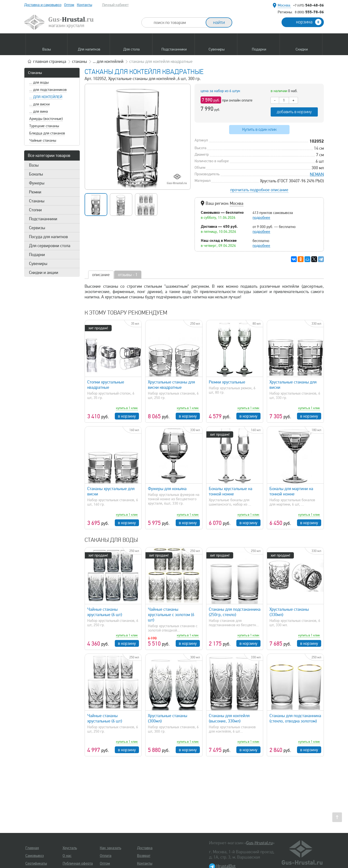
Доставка (145, 848)
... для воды (39, 82)
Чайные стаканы (43, 140)
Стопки (35, 210)
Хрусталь (70, 848)
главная (50, 61)
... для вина (39, 111)
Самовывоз (35, 856)
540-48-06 (308, 5)
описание (101, 275)
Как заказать (110, 848)
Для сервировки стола (50, 246)
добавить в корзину (294, 112)
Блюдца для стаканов (47, 133)
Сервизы (37, 228)
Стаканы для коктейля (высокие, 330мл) (229, 718)
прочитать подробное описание (259, 190)
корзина (309, 22)
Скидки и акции (44, 272)
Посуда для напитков (48, 237)
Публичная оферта (78, 863)
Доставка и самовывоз (43, 5)
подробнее (261, 218)
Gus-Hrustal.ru (259, 843)
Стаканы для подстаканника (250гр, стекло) (235, 612)
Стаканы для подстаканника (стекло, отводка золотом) (295, 718)
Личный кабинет (115, 5)
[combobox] (178, 22)
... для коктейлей (46, 97)
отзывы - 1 (128, 275)
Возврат (144, 856)
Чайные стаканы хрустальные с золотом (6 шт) (171, 615)
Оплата (106, 856)
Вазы (34, 165)
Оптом (69, 5)
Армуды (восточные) (46, 119)
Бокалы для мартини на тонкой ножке (291, 491)
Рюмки (35, 192)
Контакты (84, 5)
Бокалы (36, 174)
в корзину (127, 416)
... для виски (39, 104)
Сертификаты (36, 863)
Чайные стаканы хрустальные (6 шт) (105, 612)
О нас (67, 856)
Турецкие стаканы (44, 126)
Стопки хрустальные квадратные (106, 385)
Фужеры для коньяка (167, 489)
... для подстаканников (48, 90)
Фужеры (37, 183)
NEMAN (317, 174)
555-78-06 (309, 12)
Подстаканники (43, 219)
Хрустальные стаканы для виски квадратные (171, 385)
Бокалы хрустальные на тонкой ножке (231, 491)
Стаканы (35, 73)
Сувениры (38, 264)
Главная (32, 848)
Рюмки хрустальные (227, 382)
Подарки (37, 255)
